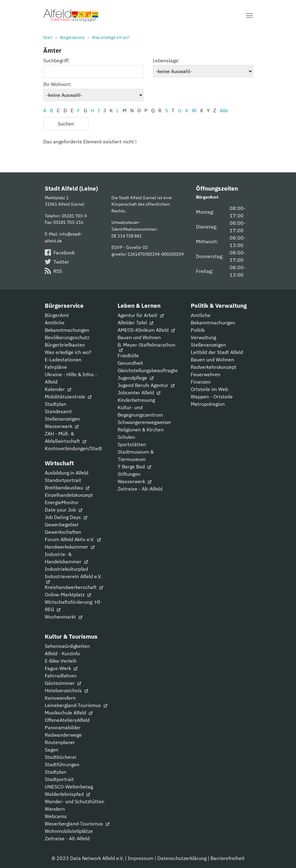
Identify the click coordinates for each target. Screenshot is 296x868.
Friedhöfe (128, 356)
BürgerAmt (57, 315)
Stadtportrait (59, 779)
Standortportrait (63, 480)
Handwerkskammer (70, 547)
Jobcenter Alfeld (139, 393)
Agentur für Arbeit (141, 315)
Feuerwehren (206, 374)
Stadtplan (56, 404)
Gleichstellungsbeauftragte (148, 370)
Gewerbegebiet (62, 525)
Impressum (141, 858)
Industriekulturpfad (66, 569)
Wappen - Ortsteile (212, 397)
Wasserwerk (62, 426)
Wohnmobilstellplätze (69, 831)
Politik (198, 330)
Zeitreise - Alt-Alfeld (140, 489)
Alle (224, 110)
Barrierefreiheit (228, 858)
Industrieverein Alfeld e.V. (73, 578)
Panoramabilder (63, 727)
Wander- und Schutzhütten (75, 801)
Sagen (52, 750)
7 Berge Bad (134, 467)
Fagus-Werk (61, 668)
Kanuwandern (60, 698)
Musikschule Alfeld (69, 713)
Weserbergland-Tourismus (77, 824)
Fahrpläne (56, 367)
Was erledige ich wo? (68, 352)
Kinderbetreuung (136, 400)
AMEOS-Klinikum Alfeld (146, 330)
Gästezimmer (63, 683)
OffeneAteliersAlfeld (67, 720)
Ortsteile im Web (209, 389)
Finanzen (201, 382)
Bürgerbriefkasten (65, 345)
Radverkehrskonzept (214, 367)
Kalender (58, 389)
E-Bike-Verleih (61, 661)
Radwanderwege (63, 735)
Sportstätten (132, 444)
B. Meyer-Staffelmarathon (146, 347)
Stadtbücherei (60, 757)
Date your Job (63, 510)
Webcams (56, 816)
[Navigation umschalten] (249, 15)
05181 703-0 (74, 216)
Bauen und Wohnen (139, 337)
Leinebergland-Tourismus (76, 705)
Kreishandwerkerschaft (74, 587)
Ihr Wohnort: (57, 84)
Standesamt (58, 411)
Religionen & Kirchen (141, 430)
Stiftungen (129, 474)
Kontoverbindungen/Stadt (73, 448)
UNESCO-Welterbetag (69, 787)
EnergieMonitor (62, 502)
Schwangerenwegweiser (144, 422)
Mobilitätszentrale (68, 397)
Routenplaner (60, 742)
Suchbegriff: (56, 60)
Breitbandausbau (67, 487)
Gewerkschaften (63, 532)
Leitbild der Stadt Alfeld (217, 352)
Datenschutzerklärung (182, 858)
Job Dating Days (66, 517)
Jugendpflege (135, 378)
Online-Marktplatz (68, 594)
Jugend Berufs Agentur (146, 385)
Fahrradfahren (61, 676)
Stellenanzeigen (62, 419)
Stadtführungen (62, 764)
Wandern (55, 809)
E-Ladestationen (63, 360)
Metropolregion (208, 404)
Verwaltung (203, 337)
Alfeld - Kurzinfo (62, 653)
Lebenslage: (166, 60)
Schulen (126, 437)
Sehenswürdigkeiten (67, 646)
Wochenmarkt (63, 617)
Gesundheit (130, 363)
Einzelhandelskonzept (69, 495)
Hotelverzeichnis (66, 690)
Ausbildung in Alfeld (67, 473)
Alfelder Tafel (135, 323)
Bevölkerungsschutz (67, 337)
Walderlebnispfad (67, 794)
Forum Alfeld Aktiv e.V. (73, 539)
